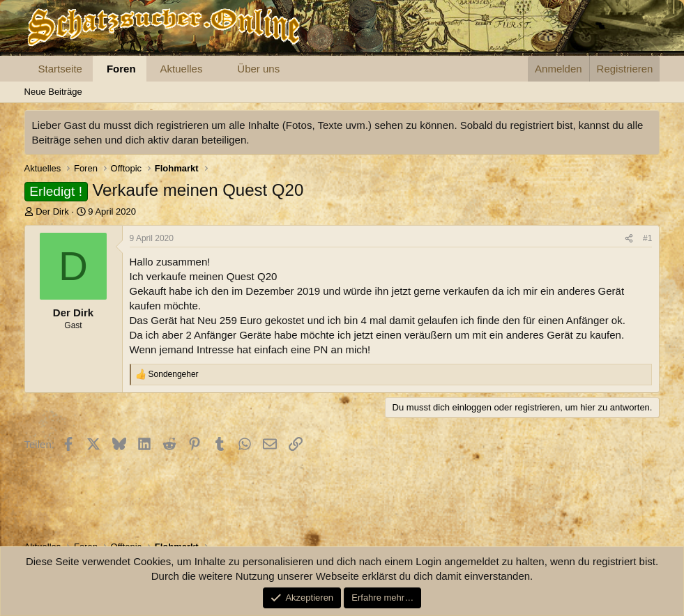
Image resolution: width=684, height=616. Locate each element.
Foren (121, 69)
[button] (213, 69)
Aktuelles (182, 69)
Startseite (60, 69)
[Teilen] (629, 239)
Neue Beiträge (53, 92)
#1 (647, 238)
